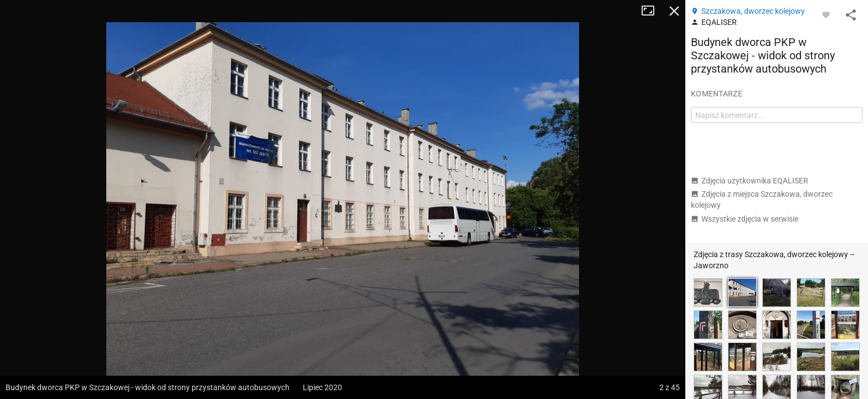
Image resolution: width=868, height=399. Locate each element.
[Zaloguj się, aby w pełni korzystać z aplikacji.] (826, 14)
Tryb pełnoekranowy (652, 11)
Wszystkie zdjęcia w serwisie (745, 219)
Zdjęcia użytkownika (750, 181)
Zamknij (674, 11)
